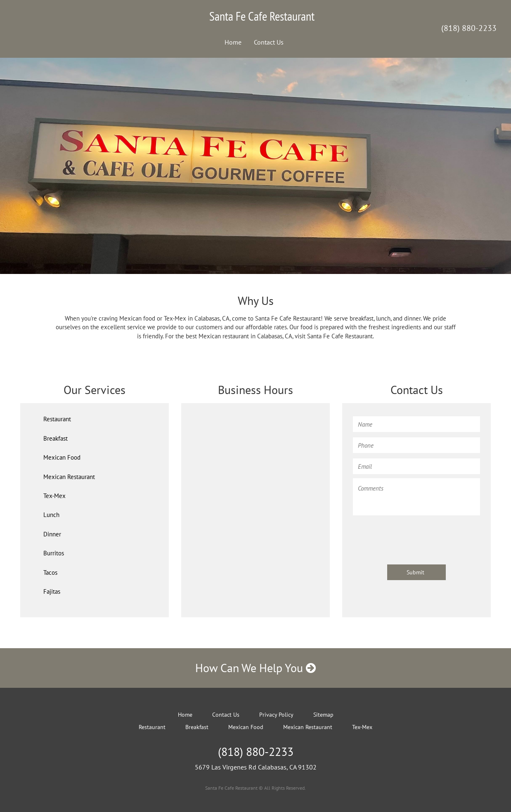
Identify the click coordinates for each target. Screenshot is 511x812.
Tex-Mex (54, 496)
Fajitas (52, 591)
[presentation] (416, 536)
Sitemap (323, 715)
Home (233, 42)
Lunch (51, 515)
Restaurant (57, 419)
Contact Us (269, 42)
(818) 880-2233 (469, 28)
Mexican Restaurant (69, 477)
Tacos (50, 572)
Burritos (54, 553)
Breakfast (56, 438)
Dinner (52, 534)
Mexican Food (62, 457)
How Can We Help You (255, 668)
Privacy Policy (276, 715)
